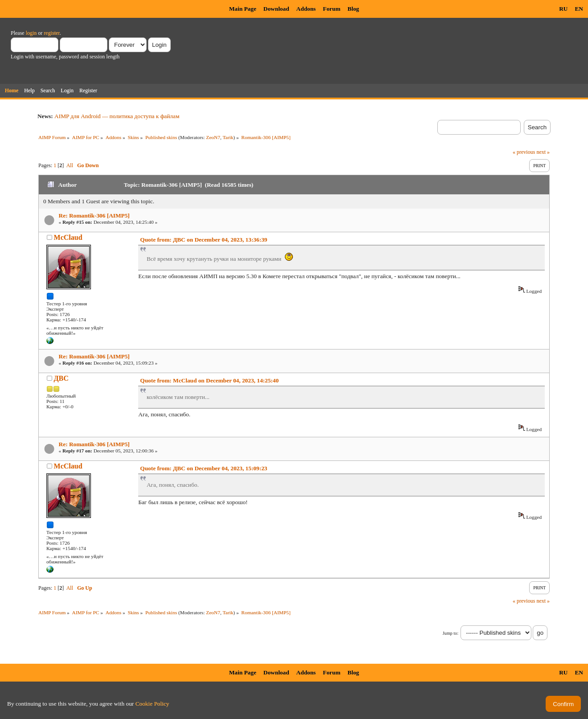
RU (563, 9)
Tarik (228, 137)
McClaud (68, 237)
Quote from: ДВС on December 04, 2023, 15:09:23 (204, 468)
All (70, 165)
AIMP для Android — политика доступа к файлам (117, 116)
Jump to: (450, 633)
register (51, 33)
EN (579, 9)
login (31, 33)
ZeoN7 (213, 137)
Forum (331, 9)
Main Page (243, 9)
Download (276, 9)
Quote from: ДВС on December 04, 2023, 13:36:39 (204, 240)
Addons (306, 9)
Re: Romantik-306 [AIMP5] (94, 216)
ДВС (61, 378)
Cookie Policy (152, 704)
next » (543, 152)
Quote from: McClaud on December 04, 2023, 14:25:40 (209, 380)
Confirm (563, 704)
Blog (354, 9)
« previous (524, 152)
